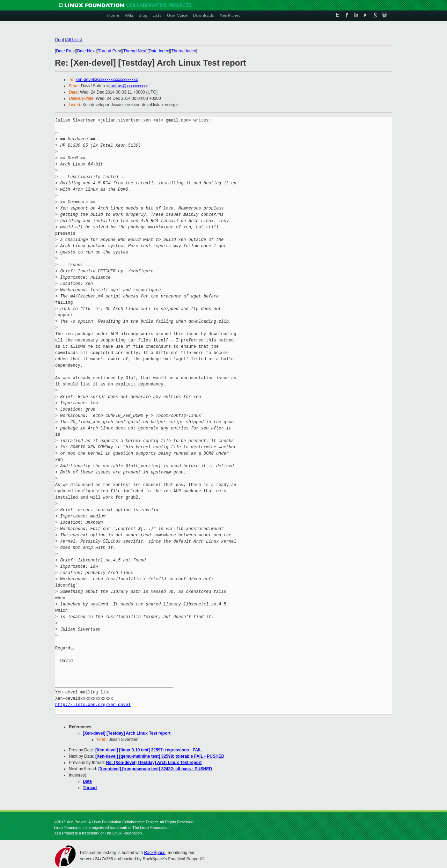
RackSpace (155, 853)
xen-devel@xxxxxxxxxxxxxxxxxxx (107, 80)
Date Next (86, 51)
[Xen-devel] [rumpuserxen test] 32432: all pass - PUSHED (155, 769)
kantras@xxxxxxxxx (127, 86)
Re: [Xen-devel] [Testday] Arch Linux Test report (154, 763)
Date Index (159, 51)
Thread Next (135, 51)
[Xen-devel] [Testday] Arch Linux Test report (127, 733)
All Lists (74, 40)
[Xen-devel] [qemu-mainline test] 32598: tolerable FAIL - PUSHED (160, 756)
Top (59, 40)
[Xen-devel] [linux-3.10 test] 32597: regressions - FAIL (149, 750)
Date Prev (65, 51)
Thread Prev (109, 51)
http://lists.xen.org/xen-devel (93, 705)
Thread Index (184, 51)
